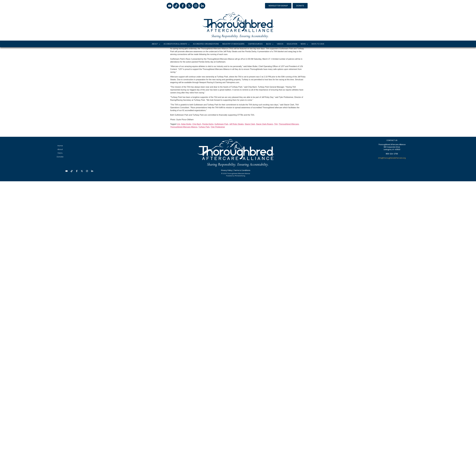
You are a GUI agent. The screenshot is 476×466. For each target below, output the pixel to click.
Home (60, 146)
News (304, 44)
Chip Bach (197, 124)
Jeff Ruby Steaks (237, 124)
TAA (276, 124)
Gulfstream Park (221, 124)
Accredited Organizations (206, 44)
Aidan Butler (186, 124)
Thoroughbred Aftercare (289, 124)
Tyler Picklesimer (218, 127)
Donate (60, 157)
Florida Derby (208, 124)
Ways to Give (318, 44)
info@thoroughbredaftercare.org (392, 158)
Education (292, 44)
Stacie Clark (250, 124)
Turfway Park (204, 127)
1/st (178, 124)
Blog (270, 44)
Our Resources (255, 44)
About (156, 44)
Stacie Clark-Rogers (265, 124)
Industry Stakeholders (233, 44)
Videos (280, 44)
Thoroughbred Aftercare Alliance (184, 127)
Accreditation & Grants (176, 44)
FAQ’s (60, 153)
